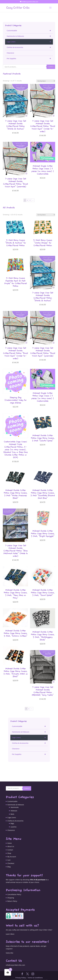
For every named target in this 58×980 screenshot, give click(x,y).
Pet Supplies (30, 55)
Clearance (10, 50)
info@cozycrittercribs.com (15, 962)
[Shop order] (46, 78)
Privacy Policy (21, 974)
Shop (9, 850)
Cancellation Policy (14, 891)
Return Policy (12, 898)
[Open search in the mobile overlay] (29, 63)
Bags (12, 820)
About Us (11, 843)
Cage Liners (30, 38)
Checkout (11, 860)
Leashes (14, 824)
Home (10, 840)
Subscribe (10, 950)
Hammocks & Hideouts (30, 33)
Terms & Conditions (35, 974)
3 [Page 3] (30, 197)
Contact (10, 847)
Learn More (10, 931)
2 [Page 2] (27, 197)
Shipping (11, 894)
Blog (9, 863)
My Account (12, 853)
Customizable (30, 27)
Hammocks (15, 804)
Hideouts (14, 807)
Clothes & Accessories (30, 44)
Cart (9, 857)
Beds (12, 811)
